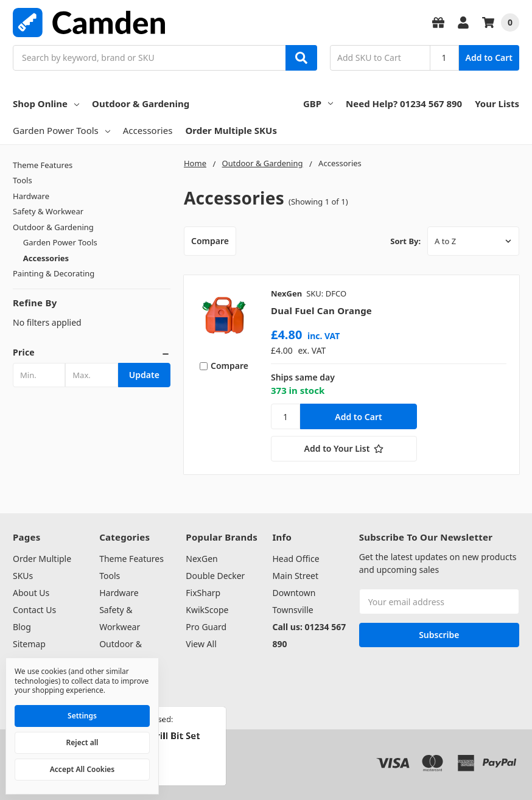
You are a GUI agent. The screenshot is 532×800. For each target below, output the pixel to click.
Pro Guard (206, 627)
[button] (92, 353)
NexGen (201, 559)
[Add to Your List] (344, 449)
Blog (22, 627)
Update (144, 375)
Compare (210, 241)
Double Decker (215, 576)
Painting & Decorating (54, 273)
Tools (23, 180)
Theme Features (43, 165)
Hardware (31, 196)
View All (201, 644)
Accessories (148, 130)
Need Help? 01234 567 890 (404, 104)
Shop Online (46, 104)
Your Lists (497, 104)
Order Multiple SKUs (231, 130)
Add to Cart (489, 58)
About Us (31, 593)
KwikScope (207, 610)
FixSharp (203, 593)
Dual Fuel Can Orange (321, 311)
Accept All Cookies (82, 769)
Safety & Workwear (48, 211)
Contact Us (34, 610)
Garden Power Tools (61, 130)
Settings (82, 716)
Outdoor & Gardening (141, 104)
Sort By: (405, 241)
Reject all (82, 742)
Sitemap (29, 644)
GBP (318, 104)
